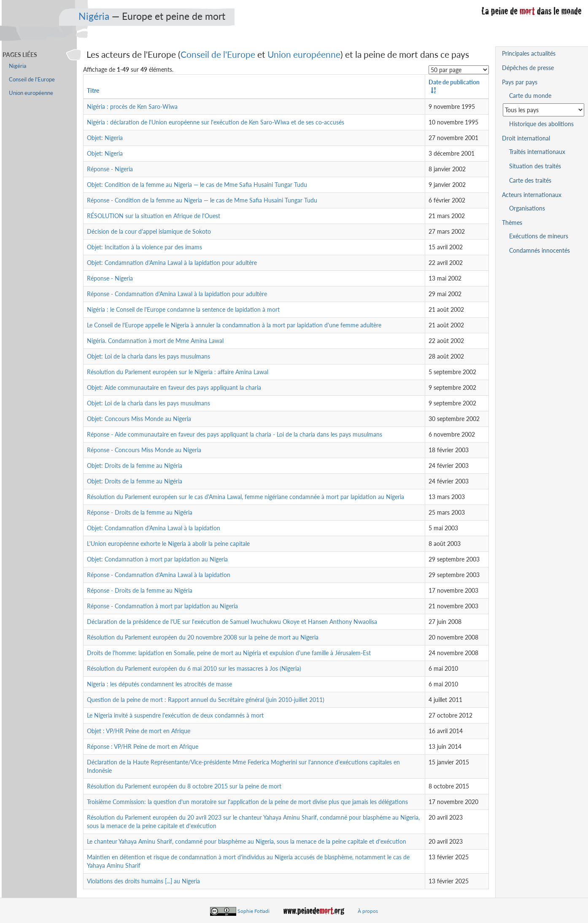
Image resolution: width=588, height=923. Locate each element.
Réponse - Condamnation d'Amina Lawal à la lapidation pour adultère (177, 294)
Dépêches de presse (528, 68)
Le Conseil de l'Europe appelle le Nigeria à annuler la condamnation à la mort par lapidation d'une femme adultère (234, 325)
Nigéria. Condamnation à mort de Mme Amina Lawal (155, 341)
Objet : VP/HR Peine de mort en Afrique (139, 731)
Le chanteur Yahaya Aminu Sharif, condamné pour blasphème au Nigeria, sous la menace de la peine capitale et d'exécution (247, 841)
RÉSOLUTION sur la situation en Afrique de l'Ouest (154, 216)
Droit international (526, 138)
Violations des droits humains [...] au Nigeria (143, 881)
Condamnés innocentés (539, 250)
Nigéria (94, 16)
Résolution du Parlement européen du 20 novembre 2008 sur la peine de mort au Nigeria (203, 637)
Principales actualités (529, 53)
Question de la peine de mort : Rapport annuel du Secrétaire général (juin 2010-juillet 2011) (206, 700)
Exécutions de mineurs (539, 236)
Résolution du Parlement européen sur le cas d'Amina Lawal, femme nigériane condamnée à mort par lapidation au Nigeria (245, 497)
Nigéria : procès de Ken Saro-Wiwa (132, 107)
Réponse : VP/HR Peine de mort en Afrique (143, 746)
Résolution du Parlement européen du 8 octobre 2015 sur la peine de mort (184, 786)
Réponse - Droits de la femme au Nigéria (140, 512)
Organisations (527, 208)
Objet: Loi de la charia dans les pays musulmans (148, 356)
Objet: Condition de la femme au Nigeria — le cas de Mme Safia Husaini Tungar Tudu (197, 185)
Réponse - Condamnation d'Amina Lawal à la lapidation (159, 575)
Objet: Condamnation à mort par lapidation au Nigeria (157, 559)
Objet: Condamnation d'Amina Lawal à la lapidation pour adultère (172, 263)
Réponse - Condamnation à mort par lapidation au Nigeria (162, 606)
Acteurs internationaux (532, 195)
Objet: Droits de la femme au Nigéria (135, 466)
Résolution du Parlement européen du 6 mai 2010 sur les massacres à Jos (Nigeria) (194, 668)
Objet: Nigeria (105, 138)
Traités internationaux (537, 152)
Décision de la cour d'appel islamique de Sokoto (149, 231)
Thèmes (512, 223)
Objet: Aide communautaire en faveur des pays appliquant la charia (174, 387)
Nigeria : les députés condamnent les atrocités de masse (159, 684)
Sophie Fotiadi (254, 911)
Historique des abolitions (541, 124)
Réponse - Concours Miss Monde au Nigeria (144, 450)
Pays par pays (520, 82)
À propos (368, 911)
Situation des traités (535, 166)
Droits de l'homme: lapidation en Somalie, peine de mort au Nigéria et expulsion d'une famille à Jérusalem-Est (229, 653)
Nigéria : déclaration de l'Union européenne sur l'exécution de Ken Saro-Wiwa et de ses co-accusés (216, 122)
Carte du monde (530, 96)
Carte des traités (530, 180)
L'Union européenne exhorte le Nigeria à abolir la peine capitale (168, 544)
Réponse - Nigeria (110, 169)
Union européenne (304, 54)
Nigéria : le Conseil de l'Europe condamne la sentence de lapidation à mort (183, 309)
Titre (93, 90)
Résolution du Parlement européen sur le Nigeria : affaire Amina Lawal (178, 372)
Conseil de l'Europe (218, 54)
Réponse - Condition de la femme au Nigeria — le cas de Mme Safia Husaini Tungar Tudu (202, 200)
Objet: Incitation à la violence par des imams (144, 247)
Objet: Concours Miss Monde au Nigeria (139, 419)
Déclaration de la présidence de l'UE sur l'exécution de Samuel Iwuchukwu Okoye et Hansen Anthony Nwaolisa (232, 622)
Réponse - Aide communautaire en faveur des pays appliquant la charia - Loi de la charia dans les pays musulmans (235, 434)
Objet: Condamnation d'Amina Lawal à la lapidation (154, 528)
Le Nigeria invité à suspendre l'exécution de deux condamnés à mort (175, 715)
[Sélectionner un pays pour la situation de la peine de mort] (543, 110)
